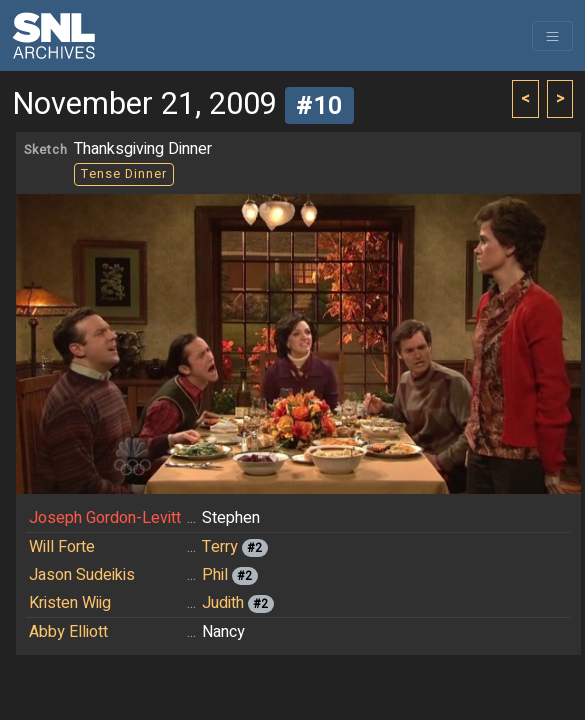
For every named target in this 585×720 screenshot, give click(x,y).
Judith (223, 603)
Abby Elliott (68, 632)
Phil (215, 575)
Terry (220, 547)
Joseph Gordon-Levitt (105, 518)
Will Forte (62, 547)
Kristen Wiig (70, 603)
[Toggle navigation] (552, 36)
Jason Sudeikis (82, 575)
